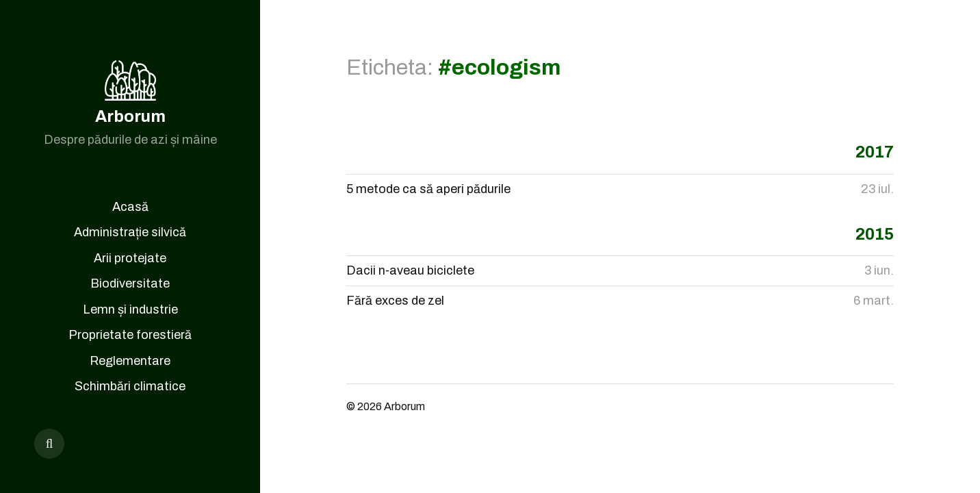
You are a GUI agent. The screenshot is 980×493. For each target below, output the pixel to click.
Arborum (130, 116)
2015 (875, 234)
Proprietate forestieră (130, 335)
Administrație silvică (130, 232)
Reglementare (130, 361)
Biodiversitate (130, 283)
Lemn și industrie (130, 309)
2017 (875, 152)
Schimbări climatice (130, 386)
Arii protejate (130, 258)
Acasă (130, 207)
